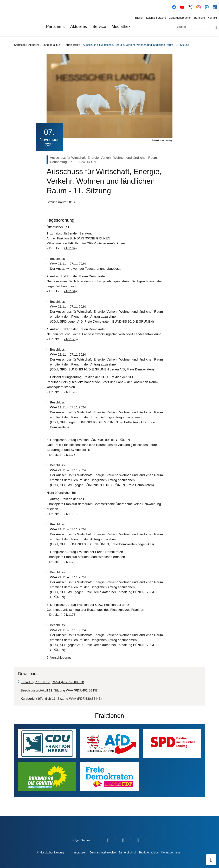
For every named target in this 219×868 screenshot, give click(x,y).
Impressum (80, 853)
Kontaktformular (171, 853)
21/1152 (70, 392)
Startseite (199, 18)
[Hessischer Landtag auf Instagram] (198, 7)
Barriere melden (149, 853)
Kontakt (212, 18)
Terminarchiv (72, 45)
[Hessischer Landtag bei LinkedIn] (215, 7)
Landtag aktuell (52, 45)
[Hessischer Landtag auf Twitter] (123, 840)
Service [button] (99, 26)
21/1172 (70, 562)
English (139, 18)
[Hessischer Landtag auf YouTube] (182, 7)
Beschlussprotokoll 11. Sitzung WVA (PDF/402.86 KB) (60, 690)
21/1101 (70, 291)
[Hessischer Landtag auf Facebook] (174, 7)
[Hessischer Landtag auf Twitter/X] (190, 7)
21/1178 (69, 455)
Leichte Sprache (156, 18)
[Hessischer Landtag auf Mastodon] (207, 7)
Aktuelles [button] (79, 26)
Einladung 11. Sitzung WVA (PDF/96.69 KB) (52, 682)
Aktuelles (34, 45)
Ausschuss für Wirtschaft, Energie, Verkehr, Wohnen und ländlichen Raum (103, 158)
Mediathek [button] (121, 26)
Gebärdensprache (180, 18)
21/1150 (70, 339)
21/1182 (70, 248)
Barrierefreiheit (127, 853)
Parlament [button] (55, 26)
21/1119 (70, 514)
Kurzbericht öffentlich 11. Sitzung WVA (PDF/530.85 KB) (61, 699)
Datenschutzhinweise (103, 853)
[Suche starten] (215, 27)
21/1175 (70, 615)
